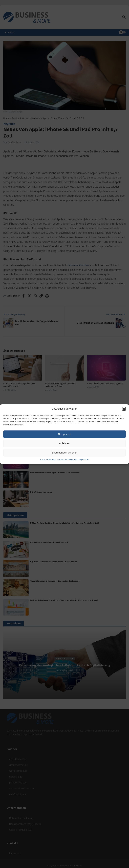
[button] (124, 409)
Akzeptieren (64, 434)
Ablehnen (65, 443)
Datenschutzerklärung (67, 459)
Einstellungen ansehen (64, 453)
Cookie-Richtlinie (48, 459)
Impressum (84, 459)
